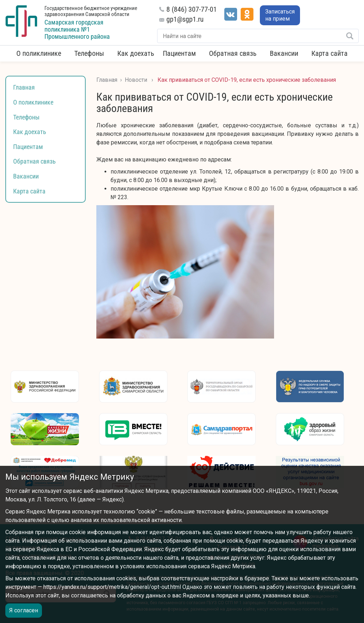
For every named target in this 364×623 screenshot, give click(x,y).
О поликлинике (39, 53)
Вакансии (284, 53)
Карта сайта (330, 53)
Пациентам (179, 53)
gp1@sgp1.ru (185, 19)
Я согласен (24, 610)
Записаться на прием (280, 15)
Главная (24, 87)
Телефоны (89, 53)
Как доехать (136, 53)
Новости (136, 80)
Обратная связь (233, 53)
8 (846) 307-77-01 (192, 9)
